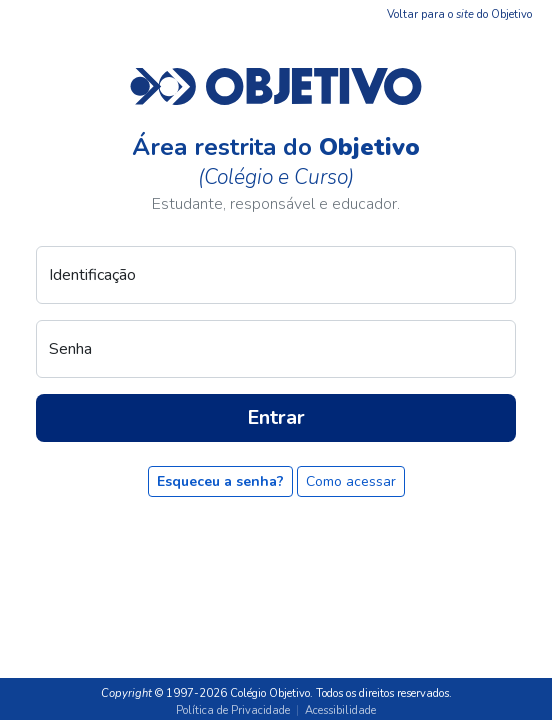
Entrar (276, 417)
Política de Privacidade (233, 710)
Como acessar (351, 481)
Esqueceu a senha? (220, 481)
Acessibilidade (340, 710)
